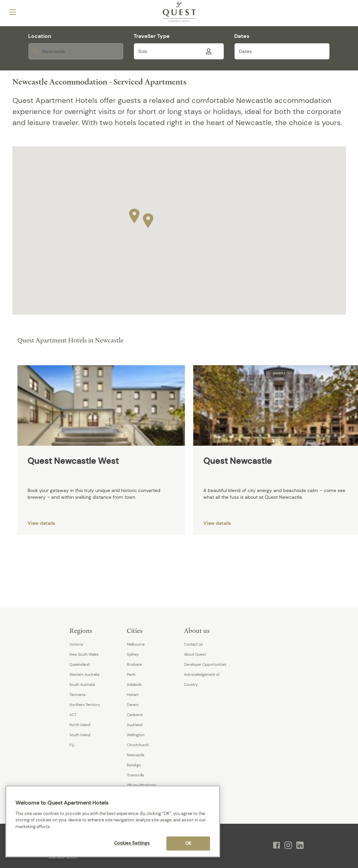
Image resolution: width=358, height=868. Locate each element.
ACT (73, 715)
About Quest (195, 654)
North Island (80, 725)
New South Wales (84, 654)
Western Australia (84, 674)
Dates (242, 36)
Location (40, 36)
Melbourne (136, 644)
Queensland (80, 664)
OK (188, 843)
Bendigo (134, 765)
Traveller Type (152, 36)
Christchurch (138, 745)
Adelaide (134, 685)
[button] (148, 219)
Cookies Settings (132, 843)
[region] (113, 821)
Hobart (133, 695)
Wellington (136, 735)
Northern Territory (85, 705)
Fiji (72, 745)
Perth (131, 674)
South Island (80, 735)
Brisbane (134, 664)
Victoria (76, 644)
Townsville (135, 775)
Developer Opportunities (205, 664)
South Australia (82, 685)
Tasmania (78, 695)
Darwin (133, 705)
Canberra (135, 715)
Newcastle (136, 755)
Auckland (135, 725)
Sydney (133, 654)
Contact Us (193, 644)
